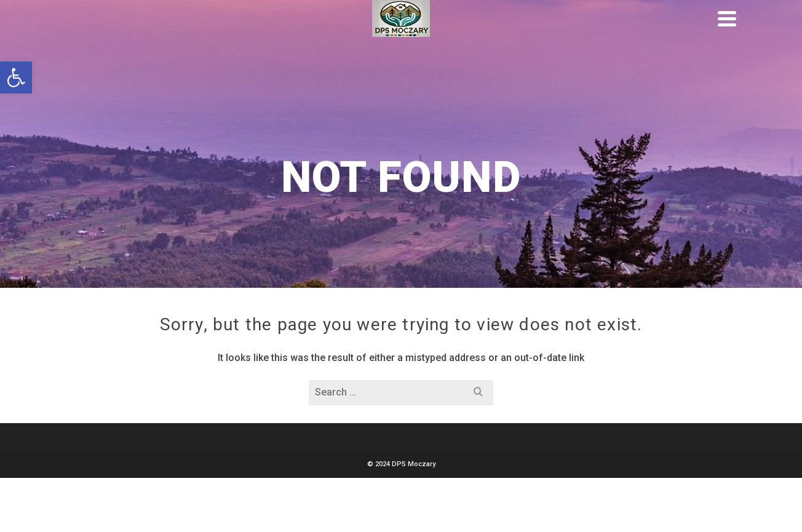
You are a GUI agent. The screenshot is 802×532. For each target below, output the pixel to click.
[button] (16, 77)
